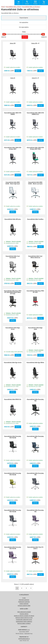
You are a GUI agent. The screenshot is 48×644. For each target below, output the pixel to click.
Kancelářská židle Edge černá (13, 329)
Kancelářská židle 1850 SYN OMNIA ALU (35, 114)
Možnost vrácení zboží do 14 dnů (24, 618)
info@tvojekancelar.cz (24, 639)
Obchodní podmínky (24, 600)
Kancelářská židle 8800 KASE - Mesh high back (13, 183)
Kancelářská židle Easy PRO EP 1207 (35, 292)
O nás (24, 598)
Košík (44, 4)
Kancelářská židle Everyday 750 (35, 400)
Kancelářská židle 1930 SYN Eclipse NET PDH (35, 148)
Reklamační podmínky (24, 602)
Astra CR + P (35, 43)
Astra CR (13, 43)
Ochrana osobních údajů (24, 606)
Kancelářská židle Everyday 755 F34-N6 (13, 474)
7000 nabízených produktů (24, 612)
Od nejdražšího (24, 22)
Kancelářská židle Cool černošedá (13, 257)
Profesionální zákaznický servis (24, 620)
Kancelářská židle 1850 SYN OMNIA (13, 114)
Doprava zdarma (24, 614)
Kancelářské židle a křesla (13, 7)
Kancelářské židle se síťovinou (31, 7)
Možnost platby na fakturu (24, 623)
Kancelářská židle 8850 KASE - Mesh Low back (35, 183)
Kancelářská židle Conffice (35, 219)
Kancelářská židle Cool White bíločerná (35, 257)
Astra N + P (35, 78)
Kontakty (35, 4)
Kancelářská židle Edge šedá (35, 329)
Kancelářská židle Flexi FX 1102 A (35, 548)
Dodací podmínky (24, 604)
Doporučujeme (24, 18)
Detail (18, 71)
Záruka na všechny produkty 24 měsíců (24, 616)
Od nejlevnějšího (24, 27)
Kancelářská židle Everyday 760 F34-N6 (13, 511)
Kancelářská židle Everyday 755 (35, 437)
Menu (19, 4)
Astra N (13, 78)
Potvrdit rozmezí (25, 37)
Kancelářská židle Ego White (35, 363)
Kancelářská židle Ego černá (13, 363)
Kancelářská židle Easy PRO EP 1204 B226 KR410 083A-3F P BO (13, 292)
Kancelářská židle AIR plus (13, 219)
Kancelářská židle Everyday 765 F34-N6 (13, 548)
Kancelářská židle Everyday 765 (35, 511)
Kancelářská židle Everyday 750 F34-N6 (13, 437)
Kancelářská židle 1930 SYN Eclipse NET (13, 148)
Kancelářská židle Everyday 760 (35, 474)
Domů (3, 7)
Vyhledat (27, 4)
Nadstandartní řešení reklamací (24, 622)
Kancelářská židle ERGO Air (13, 399)
